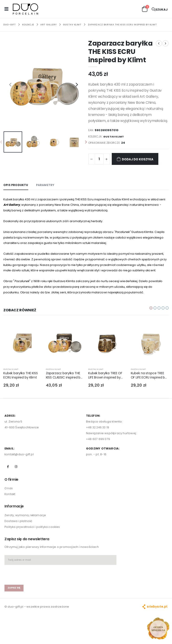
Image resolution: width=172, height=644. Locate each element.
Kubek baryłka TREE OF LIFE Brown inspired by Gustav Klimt (106, 394)
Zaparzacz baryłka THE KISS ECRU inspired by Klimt (122, 25)
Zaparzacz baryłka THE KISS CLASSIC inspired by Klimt (64, 394)
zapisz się (14, 607)
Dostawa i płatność (19, 540)
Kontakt (10, 513)
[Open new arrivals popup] (158, 629)
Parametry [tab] (47, 185)
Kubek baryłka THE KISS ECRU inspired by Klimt (22, 394)
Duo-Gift (10, 25)
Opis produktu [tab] (16, 185)
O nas (9, 507)
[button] (145, 9)
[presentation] (10, 85)
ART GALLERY (48, 25)
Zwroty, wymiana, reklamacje (26, 534)
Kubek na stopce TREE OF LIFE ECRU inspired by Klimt (150, 394)
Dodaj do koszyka (138, 159)
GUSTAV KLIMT (72, 25)
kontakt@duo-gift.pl (19, 473)
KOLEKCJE (28, 25)
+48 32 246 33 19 (98, 446)
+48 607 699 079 (98, 458)
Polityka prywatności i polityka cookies (33, 546)
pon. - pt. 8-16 (96, 473)
